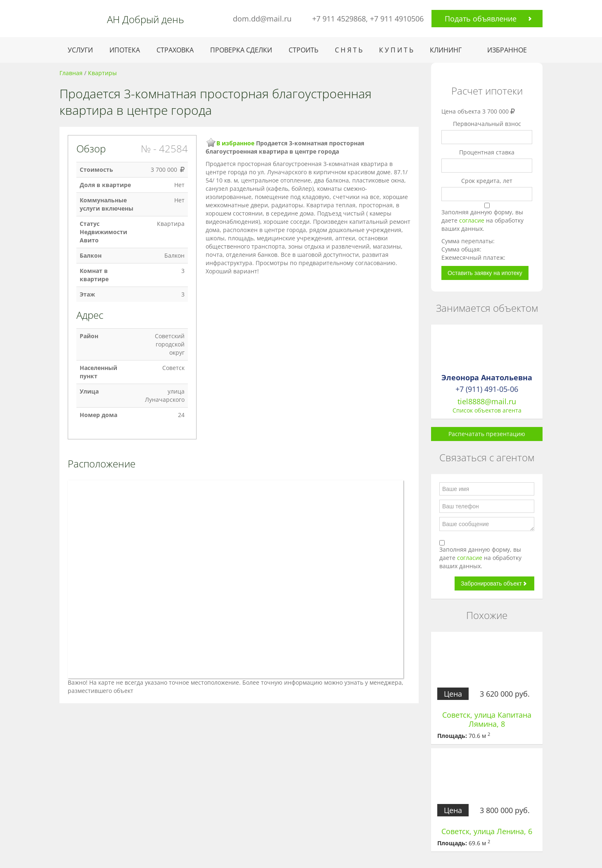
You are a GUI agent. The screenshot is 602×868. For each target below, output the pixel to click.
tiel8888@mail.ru (487, 401)
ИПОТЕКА (125, 50)
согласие (473, 220)
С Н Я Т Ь (349, 50)
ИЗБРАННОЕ (507, 50)
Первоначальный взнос (487, 124)
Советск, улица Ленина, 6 (487, 831)
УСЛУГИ (80, 50)
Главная (71, 73)
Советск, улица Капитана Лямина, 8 (487, 719)
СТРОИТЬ (303, 50)
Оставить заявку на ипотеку (485, 273)
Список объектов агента (487, 410)
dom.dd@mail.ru (262, 19)
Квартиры (102, 73)
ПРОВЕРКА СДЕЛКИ (241, 50)
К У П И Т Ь (396, 50)
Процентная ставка (487, 152)
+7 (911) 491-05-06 (487, 389)
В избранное (235, 143)
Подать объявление (481, 19)
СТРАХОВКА (175, 50)
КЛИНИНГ (446, 50)
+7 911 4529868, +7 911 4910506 (368, 19)
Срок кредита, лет (487, 181)
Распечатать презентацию (487, 434)
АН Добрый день (146, 19)
